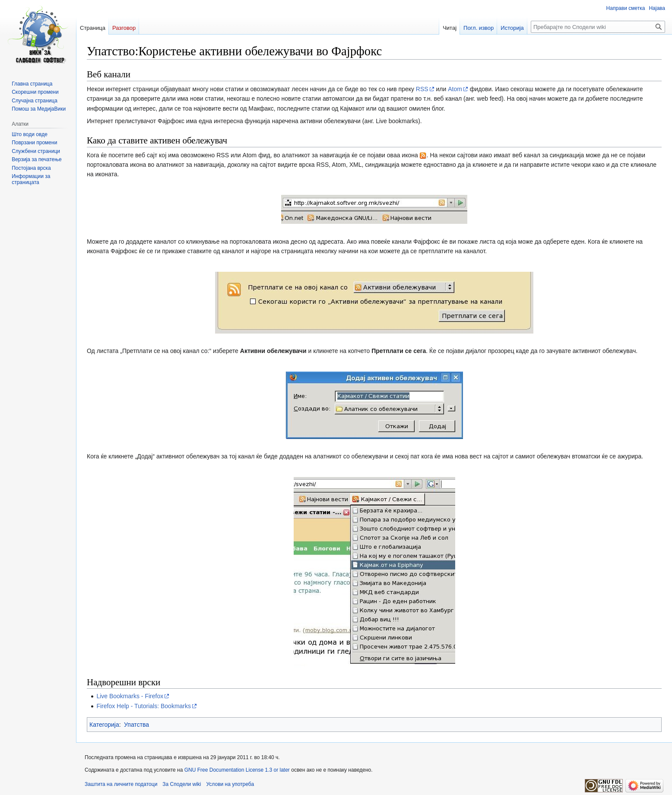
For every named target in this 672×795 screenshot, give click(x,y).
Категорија (104, 725)
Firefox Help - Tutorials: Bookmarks (144, 706)
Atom (455, 89)
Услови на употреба (230, 784)
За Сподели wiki (182, 784)
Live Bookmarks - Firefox (130, 696)
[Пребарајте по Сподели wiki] (598, 27)
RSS (422, 89)
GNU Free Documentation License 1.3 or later (237, 770)
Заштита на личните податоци (121, 784)
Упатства (136, 725)
